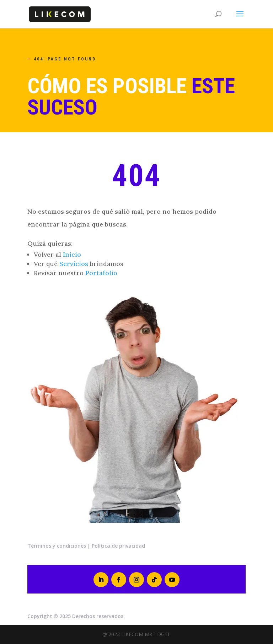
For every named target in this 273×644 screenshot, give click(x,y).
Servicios (74, 264)
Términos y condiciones (57, 546)
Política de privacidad (118, 546)
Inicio (72, 254)
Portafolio (101, 273)
